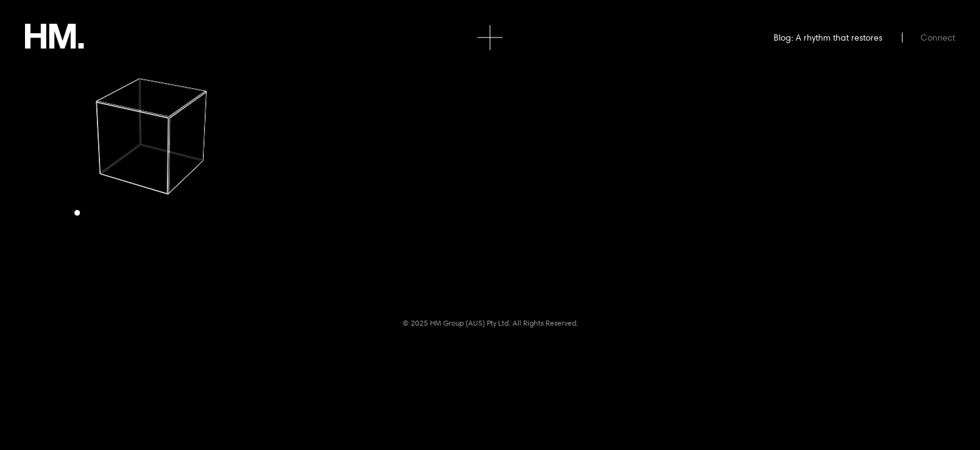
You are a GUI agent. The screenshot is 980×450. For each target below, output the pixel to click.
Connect (938, 37)
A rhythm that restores (839, 37)
